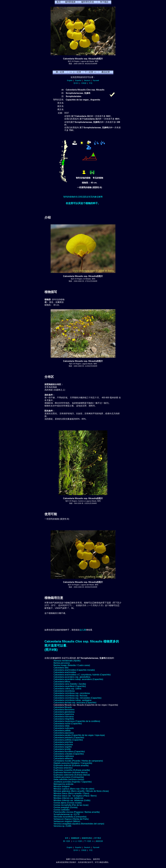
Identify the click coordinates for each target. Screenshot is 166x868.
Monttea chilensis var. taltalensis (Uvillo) (72, 800)
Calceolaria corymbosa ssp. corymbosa (72, 693)
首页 (67, 838)
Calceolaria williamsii (63, 758)
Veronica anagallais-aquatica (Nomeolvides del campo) (79, 824)
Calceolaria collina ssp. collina (67, 689)
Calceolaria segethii (63, 747)
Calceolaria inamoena (64, 717)
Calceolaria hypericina (64, 714)
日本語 (84, 83)
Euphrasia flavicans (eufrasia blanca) (71, 772)
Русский (96, 80)
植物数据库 (75, 838)
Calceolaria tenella (62, 749)
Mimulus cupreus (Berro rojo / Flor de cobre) (74, 789)
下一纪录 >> (89, 841)
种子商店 (98, 838)
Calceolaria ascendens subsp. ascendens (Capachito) (78, 679)
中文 (91, 83)
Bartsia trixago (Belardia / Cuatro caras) (72, 665)
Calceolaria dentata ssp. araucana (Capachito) (75, 703)
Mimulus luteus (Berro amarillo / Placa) (71, 793)
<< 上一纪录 (77, 841)
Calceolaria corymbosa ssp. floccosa (70, 696)
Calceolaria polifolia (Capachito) (68, 740)
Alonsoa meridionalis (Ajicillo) (67, 661)
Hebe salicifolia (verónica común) (69, 779)
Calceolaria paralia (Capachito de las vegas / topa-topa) (79, 735)
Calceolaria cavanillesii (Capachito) (70, 686)
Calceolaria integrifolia (64, 719)
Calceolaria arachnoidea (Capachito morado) (74, 670)
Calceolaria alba (61, 668)
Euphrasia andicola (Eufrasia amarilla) (71, 765)
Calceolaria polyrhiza (63, 742)
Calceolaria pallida (62, 731)
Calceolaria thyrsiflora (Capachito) (69, 751)
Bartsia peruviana (62, 663)
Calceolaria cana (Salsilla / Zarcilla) (70, 684)
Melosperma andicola (63, 784)
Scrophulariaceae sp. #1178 (66, 814)
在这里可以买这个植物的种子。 (83, 203)
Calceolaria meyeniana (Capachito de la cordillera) (77, 721)
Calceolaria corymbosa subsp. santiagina (72, 700)
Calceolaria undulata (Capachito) (69, 754)
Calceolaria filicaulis (63, 707)
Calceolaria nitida (62, 726)
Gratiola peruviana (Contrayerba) (69, 777)
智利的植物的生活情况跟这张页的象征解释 (83, 197)
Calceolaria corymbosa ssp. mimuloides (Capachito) (77, 698)
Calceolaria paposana (64, 733)
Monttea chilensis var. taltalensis (68, 798)
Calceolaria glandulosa (64, 712)
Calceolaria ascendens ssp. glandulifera (72, 677)
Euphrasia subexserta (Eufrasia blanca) (72, 775)
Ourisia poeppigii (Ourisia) (66, 807)
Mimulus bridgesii (62, 786)
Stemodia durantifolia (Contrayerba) (70, 817)
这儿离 (83, 630)
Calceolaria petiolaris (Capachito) (69, 738)
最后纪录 (99, 841)
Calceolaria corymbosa (64, 691)
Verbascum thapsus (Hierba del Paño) (71, 819)
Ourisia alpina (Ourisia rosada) (68, 803)
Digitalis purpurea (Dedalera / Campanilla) (73, 763)
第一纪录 (67, 841)
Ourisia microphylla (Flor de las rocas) (71, 805)
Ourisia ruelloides (62, 810)
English (70, 80)
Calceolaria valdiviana (64, 756)
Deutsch (87, 80)
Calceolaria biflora (62, 682)
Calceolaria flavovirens (64, 710)
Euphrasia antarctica (63, 768)
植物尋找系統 (87, 838)
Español (78, 80)
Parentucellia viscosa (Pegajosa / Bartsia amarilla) (77, 812)
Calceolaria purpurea (63, 744)
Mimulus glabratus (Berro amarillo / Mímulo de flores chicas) (81, 791)
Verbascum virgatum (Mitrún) (67, 821)
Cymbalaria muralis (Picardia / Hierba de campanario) (78, 761)
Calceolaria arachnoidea (65, 672)
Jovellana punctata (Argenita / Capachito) (73, 782)
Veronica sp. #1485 (62, 826)
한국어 (76, 83)
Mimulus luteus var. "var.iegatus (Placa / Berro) (75, 796)
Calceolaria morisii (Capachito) (68, 724)
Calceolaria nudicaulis (64, 728)
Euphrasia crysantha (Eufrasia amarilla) (72, 770)
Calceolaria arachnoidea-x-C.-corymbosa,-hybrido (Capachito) (82, 675)
